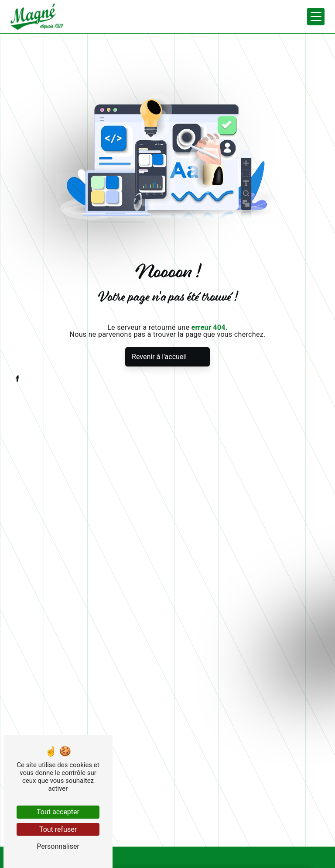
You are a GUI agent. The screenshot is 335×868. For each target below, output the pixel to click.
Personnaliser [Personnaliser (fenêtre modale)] (58, 846)
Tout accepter (58, 812)
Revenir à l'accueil (159, 357)
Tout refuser (58, 829)
